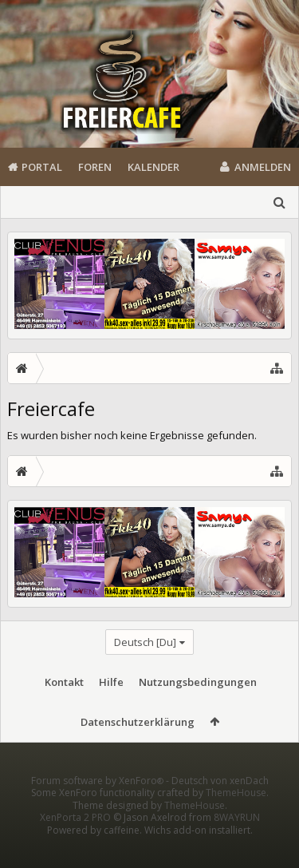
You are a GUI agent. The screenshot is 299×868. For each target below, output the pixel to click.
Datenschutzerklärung (138, 722)
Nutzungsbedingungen (198, 682)
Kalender (153, 167)
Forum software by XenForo (98, 806)
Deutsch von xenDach (220, 806)
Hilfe (111, 682)
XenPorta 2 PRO (75, 843)
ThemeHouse (236, 818)
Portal (42, 167)
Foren (95, 167)
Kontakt (64, 682)
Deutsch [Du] (145, 642)
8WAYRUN (237, 843)
